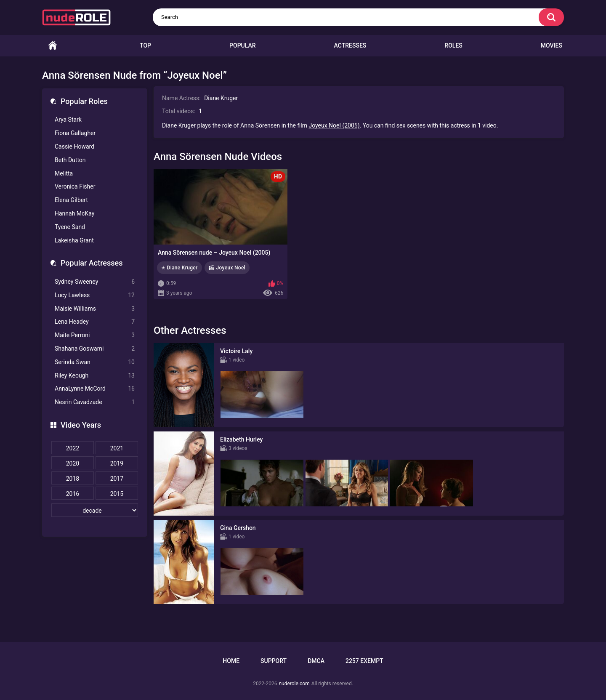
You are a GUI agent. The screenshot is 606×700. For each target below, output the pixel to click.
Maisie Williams (95, 309)
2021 (117, 448)
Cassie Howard (74, 146)
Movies (552, 45)
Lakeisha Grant (74, 240)
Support (274, 661)
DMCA (316, 661)
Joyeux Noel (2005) (334, 125)
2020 (73, 463)
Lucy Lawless (95, 295)
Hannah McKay (74, 213)
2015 (117, 494)
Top (145, 45)
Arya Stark (68, 120)
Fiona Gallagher (75, 133)
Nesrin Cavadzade (95, 402)
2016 (73, 494)
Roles (453, 45)
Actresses (350, 45)
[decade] (95, 510)
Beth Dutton (70, 160)
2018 (73, 479)
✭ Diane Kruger (179, 268)
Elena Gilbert (71, 200)
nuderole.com (294, 684)
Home (53, 46)
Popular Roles (84, 101)
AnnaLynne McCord (95, 389)
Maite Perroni (95, 335)
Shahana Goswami (95, 349)
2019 (117, 463)
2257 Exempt (364, 661)
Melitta (64, 173)
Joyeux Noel (231, 268)
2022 (73, 448)
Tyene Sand (70, 227)
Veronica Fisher (75, 186)
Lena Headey (95, 322)
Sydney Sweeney (95, 282)
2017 (117, 479)
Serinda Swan (95, 362)
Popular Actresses (92, 263)
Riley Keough (95, 376)
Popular (242, 45)
